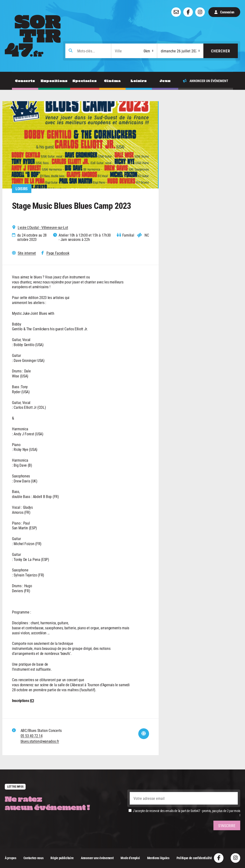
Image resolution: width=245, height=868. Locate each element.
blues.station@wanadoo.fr (40, 741)
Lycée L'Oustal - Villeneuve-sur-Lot (43, 227)
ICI (32, 700)
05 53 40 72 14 (32, 736)
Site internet (27, 253)
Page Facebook (58, 253)
